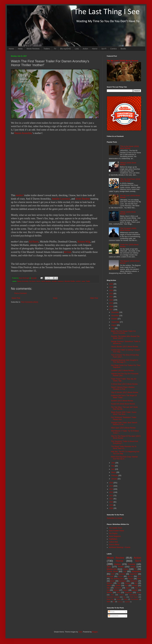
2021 (111, 297)
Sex (125, 597)
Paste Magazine (115, 536)
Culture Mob (113, 542)
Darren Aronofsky (23, 133)
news (83, 281)
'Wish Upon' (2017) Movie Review (123, 428)
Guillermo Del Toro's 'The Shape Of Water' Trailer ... (124, 396)
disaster (135, 590)
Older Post (94, 298)
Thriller (121, 567)
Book (139, 579)
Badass (118, 564)
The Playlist (113, 533)
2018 (111, 306)
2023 (111, 290)
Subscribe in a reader (115, 518)
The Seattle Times (116, 528)
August (114, 325)
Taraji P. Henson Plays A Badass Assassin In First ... (123, 388)
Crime (126, 569)
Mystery (135, 586)
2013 (111, 492)
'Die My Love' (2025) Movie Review (122, 61)
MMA (109, 602)
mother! (20, 195)
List (125, 571)
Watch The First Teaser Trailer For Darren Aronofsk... (123, 332)
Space (128, 588)
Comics (114, 49)
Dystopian (122, 581)
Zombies (122, 574)
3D (114, 602)
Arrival (68, 252)
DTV (139, 576)
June (113, 463)
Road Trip (110, 599)
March (114, 472)
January (114, 479)
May (113, 466)
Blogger (95, 632)
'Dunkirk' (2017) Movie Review (122, 401)
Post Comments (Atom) (30, 302)
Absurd (125, 590)
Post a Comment (20, 293)
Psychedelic (135, 599)
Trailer (88, 281)
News (20, 49)
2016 (111, 483)
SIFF (109, 567)
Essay (119, 599)
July (113, 328)
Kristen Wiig (84, 242)
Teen (119, 583)
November (115, 316)
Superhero (134, 574)
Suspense (128, 592)
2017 (111, 310)
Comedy (132, 564)
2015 (111, 486)
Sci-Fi (104, 49)
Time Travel (134, 597)
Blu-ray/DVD (66, 49)
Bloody (139, 592)
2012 (111, 496)
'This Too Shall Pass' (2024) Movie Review (130, 180)
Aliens (109, 586)
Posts (111, 612)
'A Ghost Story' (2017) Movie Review (124, 384)
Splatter (118, 586)
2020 (111, 300)
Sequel (131, 579)
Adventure (134, 581)
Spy (136, 583)
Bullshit (109, 592)
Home (11, 49)
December (115, 312)
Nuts (126, 586)
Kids (112, 595)
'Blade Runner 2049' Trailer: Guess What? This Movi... (124, 413)
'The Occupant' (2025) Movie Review (128, 229)
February (115, 475)
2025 (111, 284)
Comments (113, 616)
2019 (111, 303)
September (116, 322)
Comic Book (112, 571)
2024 (111, 287)
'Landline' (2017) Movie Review (122, 371)
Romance (118, 588)
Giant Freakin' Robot (116, 531)
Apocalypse (133, 595)
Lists (77, 49)
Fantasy (128, 583)
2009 (111, 505)
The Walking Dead (117, 579)
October (114, 319)
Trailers (47, 49)
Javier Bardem (83, 199)
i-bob (80, 632)
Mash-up (120, 602)
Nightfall (127, 602)
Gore (118, 592)
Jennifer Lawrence (61, 199)
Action (85, 49)
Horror (95, 49)
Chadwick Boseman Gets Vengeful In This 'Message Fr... (124, 361)
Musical (116, 590)
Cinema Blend (114, 545)
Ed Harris (34, 242)
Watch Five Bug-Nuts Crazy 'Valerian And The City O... (124, 458)
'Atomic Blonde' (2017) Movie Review (124, 347)
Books (123, 49)
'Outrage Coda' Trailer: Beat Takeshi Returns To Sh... (124, 424)
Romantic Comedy (113, 597)
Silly (108, 588)
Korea (121, 576)
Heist (126, 599)
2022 (111, 294)
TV (55, 49)
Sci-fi (138, 561)
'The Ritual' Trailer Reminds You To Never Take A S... (124, 447)
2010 (111, 502)
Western (110, 583)
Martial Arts (112, 569)
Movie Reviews (33, 49)
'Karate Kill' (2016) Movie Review (123, 404)
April (113, 469)
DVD (113, 574)
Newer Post (16, 298)
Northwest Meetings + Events (120, 547)
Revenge (110, 576)
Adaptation (136, 571)
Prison (122, 595)
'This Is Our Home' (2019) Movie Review (129, 147)
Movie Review (116, 558)
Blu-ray (130, 576)
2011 (111, 499)
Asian (133, 567)
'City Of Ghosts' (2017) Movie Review (125, 392)
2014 (111, 489)
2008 (111, 508)
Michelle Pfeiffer (70, 281)
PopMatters (113, 539)
